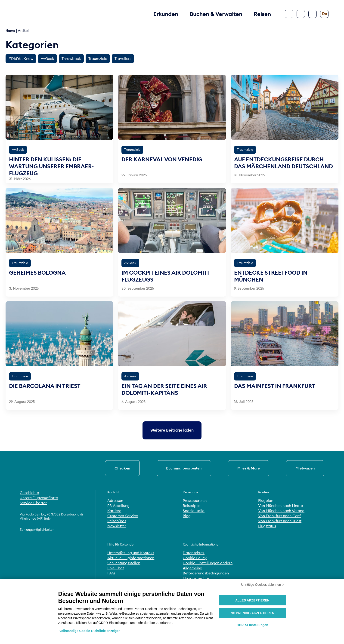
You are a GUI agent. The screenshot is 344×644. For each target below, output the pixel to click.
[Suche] (301, 14)
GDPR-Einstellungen (252, 625)
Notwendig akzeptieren (252, 613)
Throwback (71, 58)
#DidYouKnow (21, 58)
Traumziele (98, 58)
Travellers (123, 58)
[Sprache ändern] (324, 14)
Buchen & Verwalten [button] (216, 14)
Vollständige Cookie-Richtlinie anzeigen (90, 631)
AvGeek (47, 58)
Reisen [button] (262, 14)
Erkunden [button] (166, 14)
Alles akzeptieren (252, 600)
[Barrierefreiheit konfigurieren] (313, 14)
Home (10, 31)
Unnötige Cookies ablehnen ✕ (263, 585)
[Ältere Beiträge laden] (172, 430)
